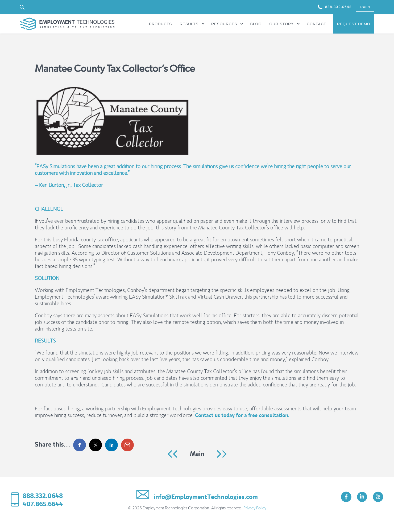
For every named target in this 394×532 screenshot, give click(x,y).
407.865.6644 (43, 504)
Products (161, 24)
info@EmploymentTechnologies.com (197, 496)
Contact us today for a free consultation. (242, 415)
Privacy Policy (255, 508)
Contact (317, 24)
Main (197, 454)
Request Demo (354, 24)
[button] (192, 24)
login (365, 7)
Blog (256, 24)
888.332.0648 (43, 496)
